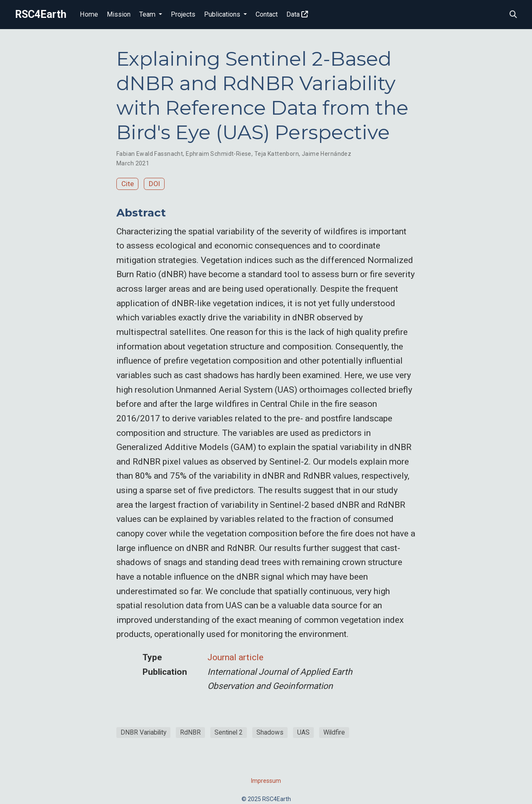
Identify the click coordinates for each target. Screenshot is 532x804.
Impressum (266, 781)
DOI (154, 184)
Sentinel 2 (229, 732)
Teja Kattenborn (277, 154)
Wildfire (334, 732)
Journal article (235, 657)
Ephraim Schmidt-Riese (219, 154)
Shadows (270, 732)
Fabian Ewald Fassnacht (150, 154)
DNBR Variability (143, 732)
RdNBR (190, 732)
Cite (128, 184)
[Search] (513, 15)
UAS (303, 732)
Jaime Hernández (326, 154)
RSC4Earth (41, 14)
